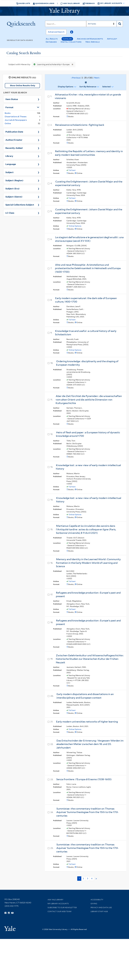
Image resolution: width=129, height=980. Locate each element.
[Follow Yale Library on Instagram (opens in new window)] (9, 913)
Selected (106, 87)
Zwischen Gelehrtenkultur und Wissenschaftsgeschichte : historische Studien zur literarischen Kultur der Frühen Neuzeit (90, 659)
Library (9, 156)
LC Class (10, 213)
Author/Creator (14, 140)
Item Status (12, 99)
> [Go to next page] (96, 879)
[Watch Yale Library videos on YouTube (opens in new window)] (12, 913)
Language (11, 164)
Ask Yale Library (70, 3)
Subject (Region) (14, 180)
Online (8, 123)
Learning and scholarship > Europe (51, 64)
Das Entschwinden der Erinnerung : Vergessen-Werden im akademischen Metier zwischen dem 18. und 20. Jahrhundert (90, 744)
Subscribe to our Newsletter (62, 908)
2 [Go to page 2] (83, 878)
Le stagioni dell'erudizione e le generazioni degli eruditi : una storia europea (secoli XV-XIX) (89, 239)
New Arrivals (93, 42)
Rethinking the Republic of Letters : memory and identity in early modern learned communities (89, 153)
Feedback (89, 3)
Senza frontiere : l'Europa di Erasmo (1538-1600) (84, 779)
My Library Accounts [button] (110, 3)
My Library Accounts (58, 904)
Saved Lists (23, 3)
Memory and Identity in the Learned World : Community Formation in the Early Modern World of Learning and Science (88, 563)
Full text (72, 170)
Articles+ (112, 39)
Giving (94, 904)
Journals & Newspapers (16, 120)
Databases (51, 42)
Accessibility (97, 900)
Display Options (66, 87)
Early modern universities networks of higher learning (87, 722)
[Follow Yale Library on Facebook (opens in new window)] (5, 913)
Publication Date (14, 132)
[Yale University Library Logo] (64, 11)
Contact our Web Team (59, 911)
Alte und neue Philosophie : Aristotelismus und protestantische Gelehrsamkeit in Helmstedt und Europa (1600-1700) (88, 268)
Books (8, 113)
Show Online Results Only (23, 85)
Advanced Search (56, 32)
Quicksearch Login (44, 3)
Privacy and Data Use (101, 908)
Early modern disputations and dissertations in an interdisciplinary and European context (85, 696)
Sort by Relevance (88, 87)
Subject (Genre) (14, 196)
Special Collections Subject (20, 205)
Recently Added (14, 148)
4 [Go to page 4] (92, 878)
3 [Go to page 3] (88, 878)
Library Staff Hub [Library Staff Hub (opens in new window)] (99, 911)
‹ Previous (86, 78)
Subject (9, 172)
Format (9, 107)
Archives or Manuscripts (90, 39)
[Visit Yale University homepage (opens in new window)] (10, 928)
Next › (97, 78)
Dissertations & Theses (16, 117)
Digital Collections (71, 42)
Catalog (67, 39)
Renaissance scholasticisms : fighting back (80, 125)
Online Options (75, 226)
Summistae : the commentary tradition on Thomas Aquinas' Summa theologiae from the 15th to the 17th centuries (87, 812)
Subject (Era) (12, 188)
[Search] (66, 24)
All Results (52, 39)
